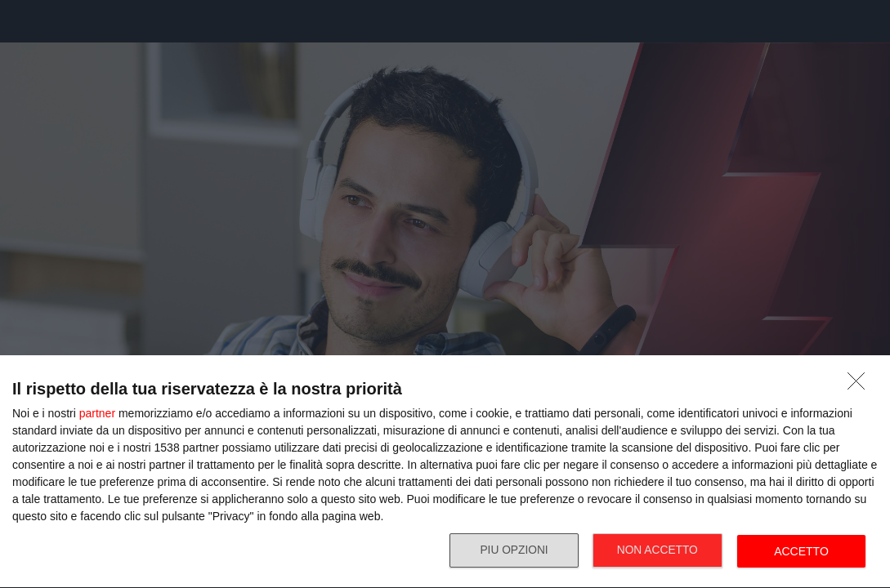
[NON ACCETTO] (861, 385)
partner (97, 413)
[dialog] (445, 472)
